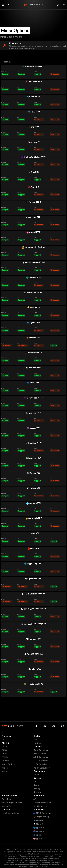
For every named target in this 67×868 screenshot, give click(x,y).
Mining (37, 789)
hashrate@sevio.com (12, 803)
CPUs (4, 753)
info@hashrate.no (10, 813)
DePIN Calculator (41, 768)
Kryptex (38, 820)
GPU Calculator (41, 753)
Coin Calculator (41, 750)
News (36, 785)
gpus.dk (38, 839)
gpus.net (39, 828)
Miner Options (9, 764)
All (35, 782)
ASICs (5, 750)
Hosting (37, 792)
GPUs (4, 740)
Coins (36, 775)
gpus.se (38, 835)
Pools (5, 771)
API (35, 799)
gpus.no (39, 831)
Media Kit (6, 806)
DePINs (5, 761)
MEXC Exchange (42, 813)
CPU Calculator (40, 761)
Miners (5, 768)
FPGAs (5, 757)
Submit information (42, 803)
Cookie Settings (41, 806)
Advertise (6, 799)
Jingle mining (41, 817)
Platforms (38, 743)
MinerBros (40, 824)
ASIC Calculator (41, 757)
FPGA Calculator (41, 764)
